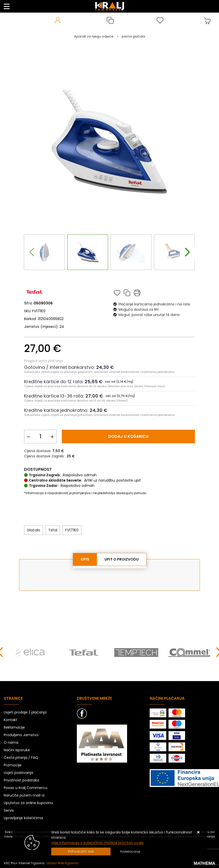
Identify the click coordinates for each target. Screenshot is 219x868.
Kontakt (11, 720)
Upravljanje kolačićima (23, 818)
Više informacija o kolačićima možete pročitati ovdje (97, 843)
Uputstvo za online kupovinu (28, 803)
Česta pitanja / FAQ (21, 758)
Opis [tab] (85, 559)
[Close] (81, 852)
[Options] (130, 852)
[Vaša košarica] (207, 20)
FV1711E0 (72, 530)
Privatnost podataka (21, 780)
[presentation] (32, 252)
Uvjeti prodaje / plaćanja (25, 712)
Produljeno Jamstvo (21, 735)
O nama (11, 742)
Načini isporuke (17, 750)
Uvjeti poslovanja (18, 773)
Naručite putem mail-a (24, 795)
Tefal (53, 530)
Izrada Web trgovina (62, 863)
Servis (9, 810)
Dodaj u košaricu (128, 436)
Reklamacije (14, 727)
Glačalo (34, 530)
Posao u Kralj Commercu (25, 788)
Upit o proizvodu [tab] (122, 559)
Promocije (13, 765)
